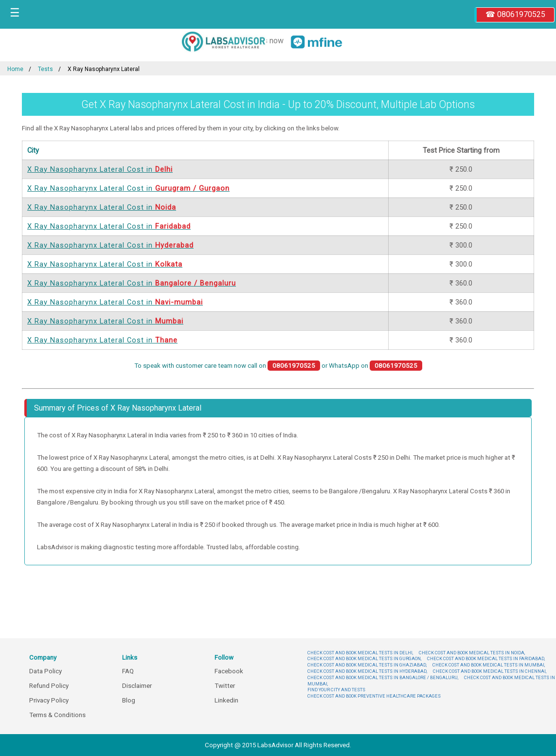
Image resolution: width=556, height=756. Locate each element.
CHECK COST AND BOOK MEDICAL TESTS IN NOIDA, (472, 653)
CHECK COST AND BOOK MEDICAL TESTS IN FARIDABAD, (486, 658)
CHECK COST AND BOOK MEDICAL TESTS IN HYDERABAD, (367, 671)
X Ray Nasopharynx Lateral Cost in (100, 169)
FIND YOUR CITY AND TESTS (336, 690)
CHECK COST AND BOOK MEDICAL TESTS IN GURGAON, (364, 658)
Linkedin (226, 700)
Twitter (225, 686)
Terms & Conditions (57, 715)
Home (15, 69)
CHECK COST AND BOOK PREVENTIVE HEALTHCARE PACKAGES (374, 696)
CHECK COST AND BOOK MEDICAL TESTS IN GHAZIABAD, (367, 665)
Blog (129, 700)
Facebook (229, 671)
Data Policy (45, 671)
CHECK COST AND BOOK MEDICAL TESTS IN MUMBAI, (489, 665)
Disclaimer (137, 686)
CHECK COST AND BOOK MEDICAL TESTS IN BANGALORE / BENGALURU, (383, 677)
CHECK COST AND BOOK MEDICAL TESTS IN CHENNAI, (490, 671)
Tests (45, 69)
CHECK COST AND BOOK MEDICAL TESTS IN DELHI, (360, 653)
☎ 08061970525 (515, 14)
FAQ (128, 671)
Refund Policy (49, 686)
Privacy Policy (49, 700)
